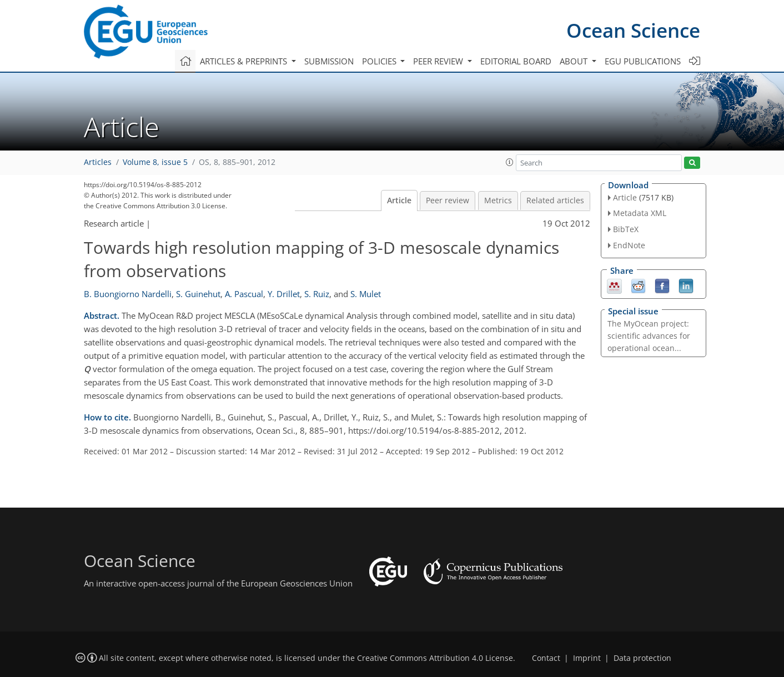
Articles (98, 162)
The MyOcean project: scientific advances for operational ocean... (649, 336)
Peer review (448, 200)
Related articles (555, 200)
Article (399, 200)
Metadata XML (640, 213)
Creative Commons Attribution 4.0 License (435, 658)
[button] (510, 162)
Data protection (642, 658)
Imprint (587, 658)
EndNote (629, 245)
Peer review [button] (439, 61)
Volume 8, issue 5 (155, 162)
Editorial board (516, 61)
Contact (546, 658)
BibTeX (626, 229)
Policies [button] (380, 61)
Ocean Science (633, 30)
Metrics (498, 200)
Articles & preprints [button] (245, 61)
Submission (329, 61)
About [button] (575, 61)
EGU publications (643, 61)
